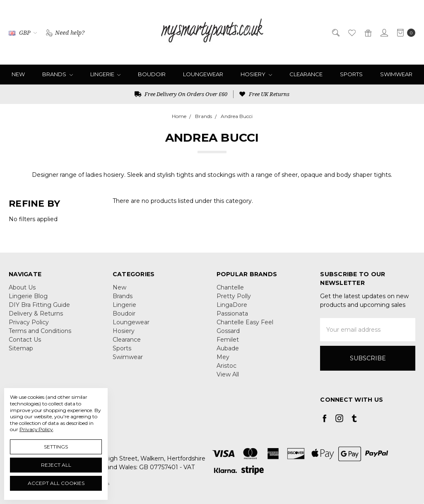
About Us (22, 287)
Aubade (228, 348)
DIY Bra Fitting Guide (39, 305)
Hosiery (256, 74)
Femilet (228, 340)
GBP (23, 33)
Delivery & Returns (36, 313)
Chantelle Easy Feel (245, 322)
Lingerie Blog (28, 296)
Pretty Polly (234, 296)
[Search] (335, 32)
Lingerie (106, 74)
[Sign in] (384, 32)
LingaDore (232, 305)
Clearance (306, 74)
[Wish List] (351, 32)
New (18, 74)
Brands (58, 74)
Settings (56, 447)
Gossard (228, 331)
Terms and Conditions (40, 331)
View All (228, 374)
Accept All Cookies (56, 483)
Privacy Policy (29, 322)
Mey (223, 357)
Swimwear (396, 74)
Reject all (56, 465)
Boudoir (152, 74)
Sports (351, 74)
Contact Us (25, 340)
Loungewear (203, 74)
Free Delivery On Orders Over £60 (181, 94)
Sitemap (21, 348)
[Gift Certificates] (367, 32)
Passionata (232, 313)
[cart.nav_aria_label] (404, 32)
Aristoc (226, 366)
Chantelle (230, 287)
